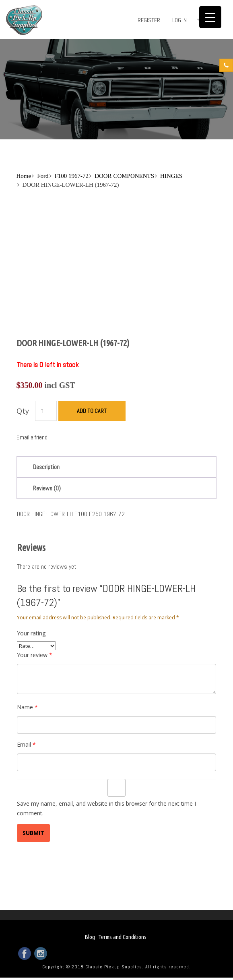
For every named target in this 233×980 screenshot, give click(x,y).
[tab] (117, 467)
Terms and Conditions (122, 937)
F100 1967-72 (72, 176)
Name (27, 707)
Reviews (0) (47, 488)
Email (26, 744)
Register (149, 20)
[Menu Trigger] (210, 17)
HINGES (171, 176)
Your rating (31, 633)
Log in (179, 20)
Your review (35, 655)
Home (24, 176)
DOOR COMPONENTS (124, 176)
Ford (43, 176)
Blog (90, 937)
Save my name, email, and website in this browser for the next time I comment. (106, 808)
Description (46, 467)
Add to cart (92, 411)
